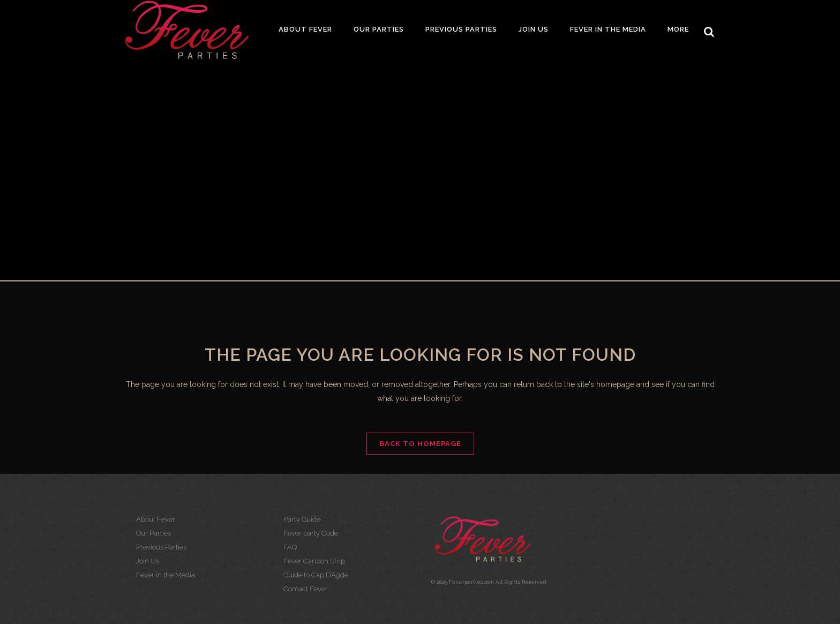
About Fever (156, 519)
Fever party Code (311, 533)
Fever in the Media (166, 575)
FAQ (290, 547)
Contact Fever (306, 589)
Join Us (148, 561)
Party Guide (302, 519)
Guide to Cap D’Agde (316, 575)
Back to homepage (420, 444)
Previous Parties (161, 547)
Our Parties (153, 533)
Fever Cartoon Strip (314, 561)
